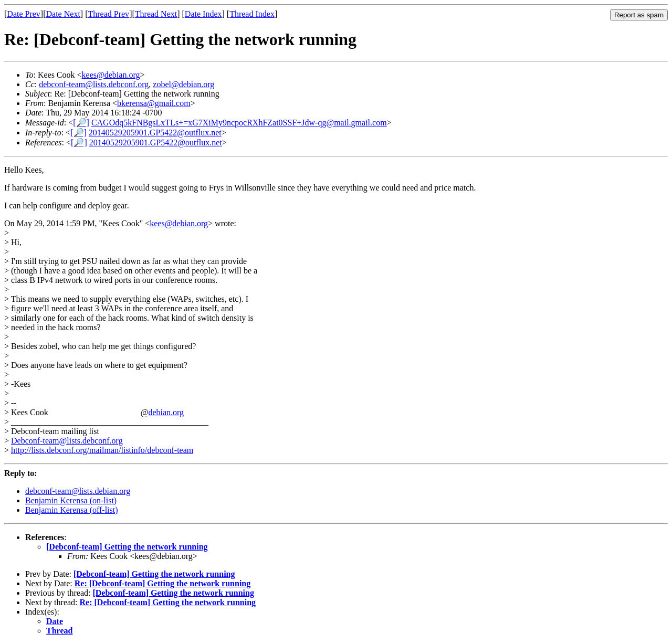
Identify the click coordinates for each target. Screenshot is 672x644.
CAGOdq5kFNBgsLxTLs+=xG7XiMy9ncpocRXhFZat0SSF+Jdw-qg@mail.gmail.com (239, 123)
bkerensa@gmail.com (154, 103)
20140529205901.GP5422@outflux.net (155, 133)
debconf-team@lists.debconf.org (94, 84)
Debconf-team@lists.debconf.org (67, 441)
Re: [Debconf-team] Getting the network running (163, 583)
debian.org (166, 412)
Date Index (203, 14)
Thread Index (252, 14)
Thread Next (156, 14)
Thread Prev (108, 14)
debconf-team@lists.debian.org (78, 491)
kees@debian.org (111, 75)
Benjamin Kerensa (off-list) (72, 510)
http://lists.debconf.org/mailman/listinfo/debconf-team (102, 450)
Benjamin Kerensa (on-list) (71, 500)
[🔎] (81, 123)
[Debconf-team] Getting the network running (127, 547)
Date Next (63, 14)
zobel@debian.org (183, 84)
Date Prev (24, 14)
